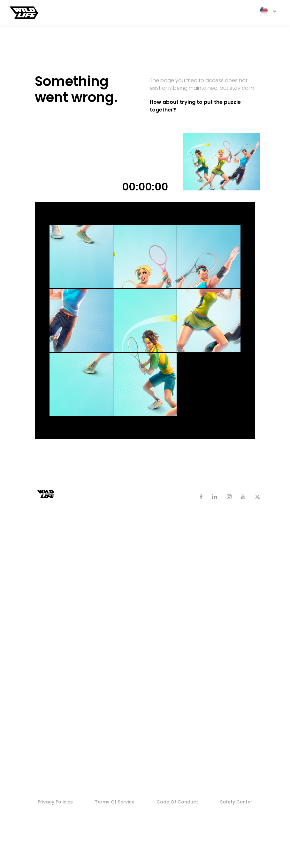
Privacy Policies (55, 802)
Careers (50, 678)
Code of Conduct (177, 802)
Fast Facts (52, 633)
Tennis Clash (54, 561)
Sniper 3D (51, 587)
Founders (50, 659)
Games (49, 534)
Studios (49, 724)
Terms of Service (115, 802)
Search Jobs (54, 704)
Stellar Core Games (62, 737)
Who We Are (54, 619)
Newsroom (53, 606)
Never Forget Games (63, 750)
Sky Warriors (54, 574)
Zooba (47, 548)
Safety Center (236, 802)
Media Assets (55, 646)
